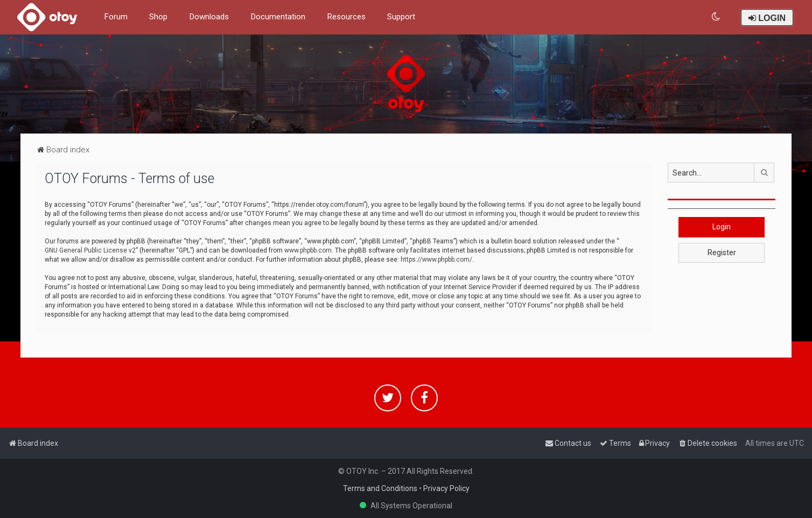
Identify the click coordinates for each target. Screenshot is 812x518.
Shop (158, 17)
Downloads (209, 17)
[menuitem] (716, 17)
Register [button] (722, 253)
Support (401, 17)
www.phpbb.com (308, 250)
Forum (116, 17)
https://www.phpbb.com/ (436, 260)
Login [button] (722, 227)
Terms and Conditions (380, 488)
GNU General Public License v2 (90, 250)
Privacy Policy (446, 488)
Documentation (278, 17)
